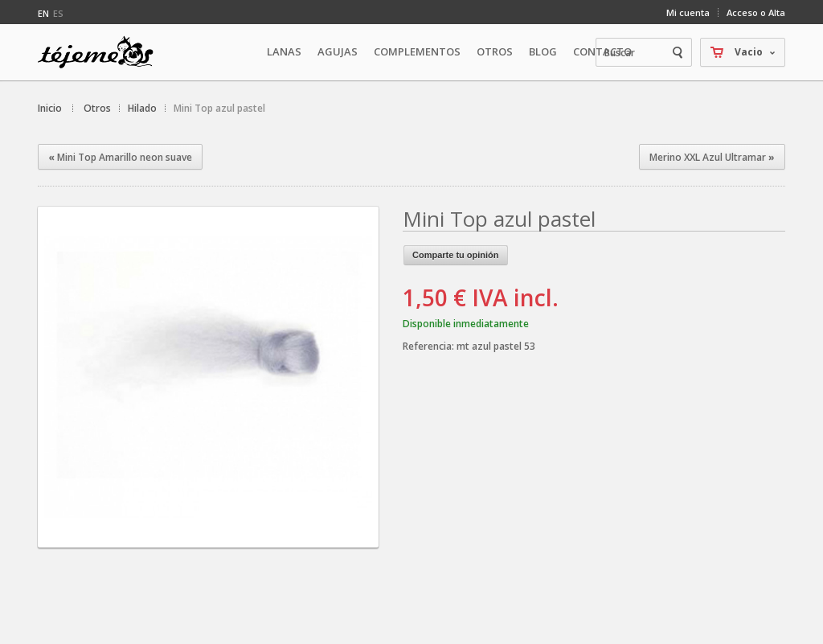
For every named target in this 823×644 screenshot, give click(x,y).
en (43, 13)
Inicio (50, 108)
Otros (97, 108)
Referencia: (430, 346)
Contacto (602, 51)
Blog (543, 51)
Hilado (142, 108)
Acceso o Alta (756, 12)
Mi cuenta (688, 12)
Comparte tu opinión (456, 255)
